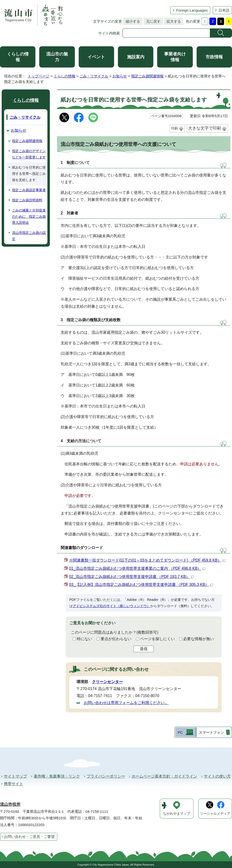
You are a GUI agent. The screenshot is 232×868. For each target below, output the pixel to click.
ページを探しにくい (157, 639)
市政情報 (214, 57)
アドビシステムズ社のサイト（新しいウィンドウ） (111, 606)
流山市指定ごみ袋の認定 (29, 236)
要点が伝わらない (116, 639)
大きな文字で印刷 (205, 128)
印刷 (174, 128)
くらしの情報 (18, 57)
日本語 (224, 10)
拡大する (173, 21)
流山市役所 (10, 804)
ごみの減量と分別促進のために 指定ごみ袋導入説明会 (29, 217)
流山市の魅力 (57, 57)
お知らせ (120, 76)
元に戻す (152, 21)
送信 (144, 649)
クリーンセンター (107, 682)
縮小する (132, 21)
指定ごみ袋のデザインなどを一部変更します (29, 154)
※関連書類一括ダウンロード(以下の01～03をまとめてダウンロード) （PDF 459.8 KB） (147, 560)
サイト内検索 (109, 33)
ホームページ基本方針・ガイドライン (164, 776)
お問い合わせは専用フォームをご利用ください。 (126, 703)
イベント (96, 57)
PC (180, 732)
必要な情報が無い (199, 639)
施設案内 (136, 57)
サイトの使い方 (217, 776)
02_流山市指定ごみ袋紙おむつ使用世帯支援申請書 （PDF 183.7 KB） (131, 577)
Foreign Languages (192, 10)
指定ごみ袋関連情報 (147, 76)
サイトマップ (15, 776)
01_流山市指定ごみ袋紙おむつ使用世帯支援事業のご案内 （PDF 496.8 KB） (137, 568)
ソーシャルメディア (215, 814)
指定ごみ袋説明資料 (27, 200)
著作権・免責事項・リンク (57, 776)
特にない (84, 639)
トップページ (39, 76)
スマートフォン (211, 732)
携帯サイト (13, 784)
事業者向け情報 (175, 57)
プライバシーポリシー (106, 776)
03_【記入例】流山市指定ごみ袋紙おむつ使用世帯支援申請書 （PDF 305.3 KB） (141, 585)
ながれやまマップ (177, 814)
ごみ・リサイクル (94, 76)
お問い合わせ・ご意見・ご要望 (29, 837)
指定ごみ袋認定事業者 (29, 190)
